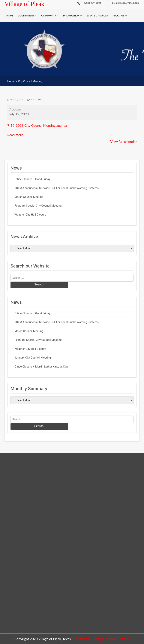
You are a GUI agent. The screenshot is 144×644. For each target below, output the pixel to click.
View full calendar (123, 142)
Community (49, 16)
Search (39, 284)
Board (31, 100)
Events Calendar (97, 16)
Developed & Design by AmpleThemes (101, 639)
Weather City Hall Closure (30, 215)
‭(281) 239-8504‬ (88, 3)
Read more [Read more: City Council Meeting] (15, 135)
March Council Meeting (29, 197)
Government (26, 16)
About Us (119, 16)
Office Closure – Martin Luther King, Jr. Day (41, 367)
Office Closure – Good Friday (32, 179)
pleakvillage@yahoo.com (122, 3)
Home (10, 16)
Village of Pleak (24, 4)
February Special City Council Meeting (38, 206)
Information (71, 16)
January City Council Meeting (33, 358)
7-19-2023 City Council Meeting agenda (37, 125)
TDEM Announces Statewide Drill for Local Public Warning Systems (57, 188)
